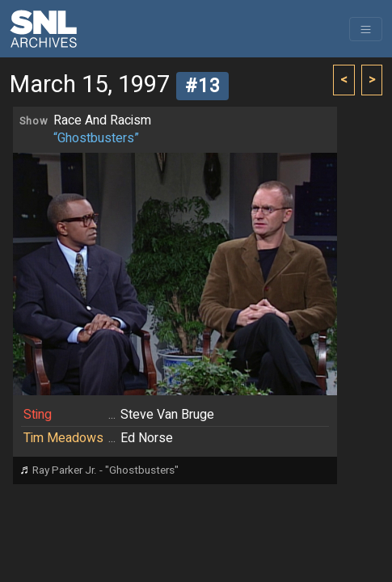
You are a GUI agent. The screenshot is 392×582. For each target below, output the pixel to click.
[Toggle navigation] (366, 29)
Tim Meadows (63, 438)
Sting (38, 415)
